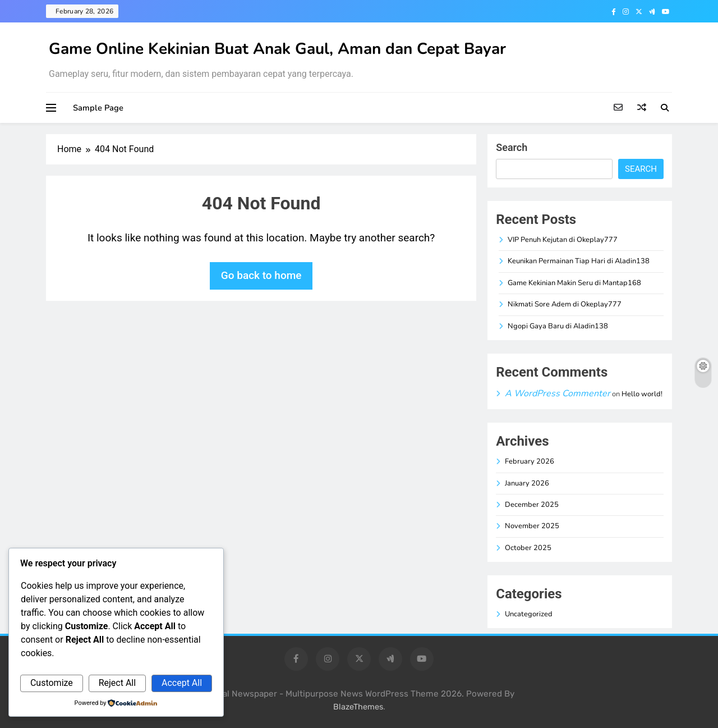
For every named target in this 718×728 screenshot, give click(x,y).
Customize (52, 683)
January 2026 (527, 483)
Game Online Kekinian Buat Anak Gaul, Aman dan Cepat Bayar (277, 49)
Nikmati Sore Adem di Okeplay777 (565, 304)
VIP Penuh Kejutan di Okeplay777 (563, 240)
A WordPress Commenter (558, 393)
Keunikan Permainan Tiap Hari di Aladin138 (579, 261)
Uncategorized (529, 614)
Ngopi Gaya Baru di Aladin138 (558, 326)
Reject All (117, 683)
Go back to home (261, 275)
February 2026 (530, 461)
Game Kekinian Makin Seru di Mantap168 (574, 283)
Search (512, 147)
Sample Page (98, 108)
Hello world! (642, 394)
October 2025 (528, 548)
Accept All (182, 683)
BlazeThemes (358, 707)
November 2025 (532, 526)
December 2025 (532, 505)
